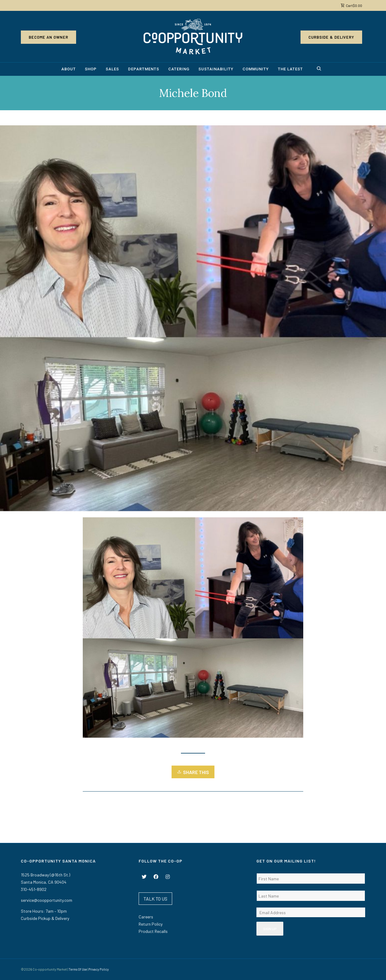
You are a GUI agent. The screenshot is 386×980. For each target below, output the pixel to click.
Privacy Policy (99, 969)
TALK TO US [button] (155, 899)
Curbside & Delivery (331, 37)
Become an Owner (48, 37)
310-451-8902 (34, 889)
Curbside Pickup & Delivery (45, 918)
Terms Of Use (78, 969)
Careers (146, 917)
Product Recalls (153, 931)
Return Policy (151, 924)
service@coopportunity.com (47, 900)
